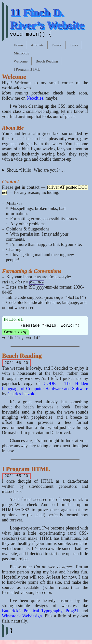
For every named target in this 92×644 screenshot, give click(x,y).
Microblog (21, 54)
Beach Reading (47, 62)
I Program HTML (27, 70)
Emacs (56, 46)
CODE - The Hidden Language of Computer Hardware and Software (45, 389)
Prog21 (72, 614)
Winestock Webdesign (22, 619)
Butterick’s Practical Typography (32, 614)
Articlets (37, 46)
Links (74, 46)
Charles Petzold (22, 396)
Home (18, 46)
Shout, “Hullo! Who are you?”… (36, 171)
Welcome (21, 62)
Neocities (35, 99)
